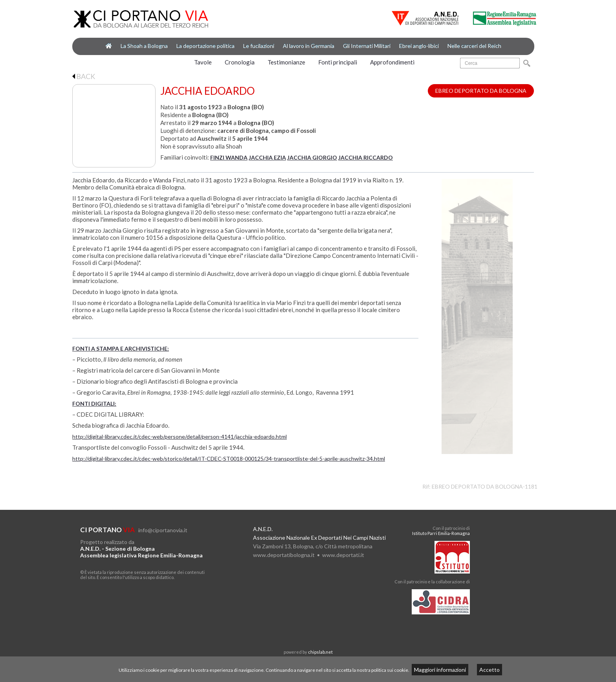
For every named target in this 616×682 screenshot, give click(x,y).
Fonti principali (338, 62)
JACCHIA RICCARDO (366, 157)
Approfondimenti (392, 62)
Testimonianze (286, 62)
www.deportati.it (343, 555)
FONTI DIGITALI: (94, 404)
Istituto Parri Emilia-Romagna (441, 533)
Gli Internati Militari (367, 46)
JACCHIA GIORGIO (312, 157)
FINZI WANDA (229, 157)
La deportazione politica (205, 46)
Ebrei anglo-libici (419, 46)
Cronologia (240, 62)
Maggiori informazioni (440, 670)
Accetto (489, 670)
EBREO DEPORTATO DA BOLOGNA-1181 (485, 486)
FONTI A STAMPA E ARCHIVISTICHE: (121, 348)
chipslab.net (320, 652)
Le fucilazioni (259, 46)
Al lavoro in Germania (309, 46)
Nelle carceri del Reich (474, 46)
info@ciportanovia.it (163, 530)
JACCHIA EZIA (267, 157)
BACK (84, 76)
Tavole (203, 62)
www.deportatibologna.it (284, 555)
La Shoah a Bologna (144, 46)
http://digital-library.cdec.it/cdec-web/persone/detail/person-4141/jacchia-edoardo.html (180, 437)
